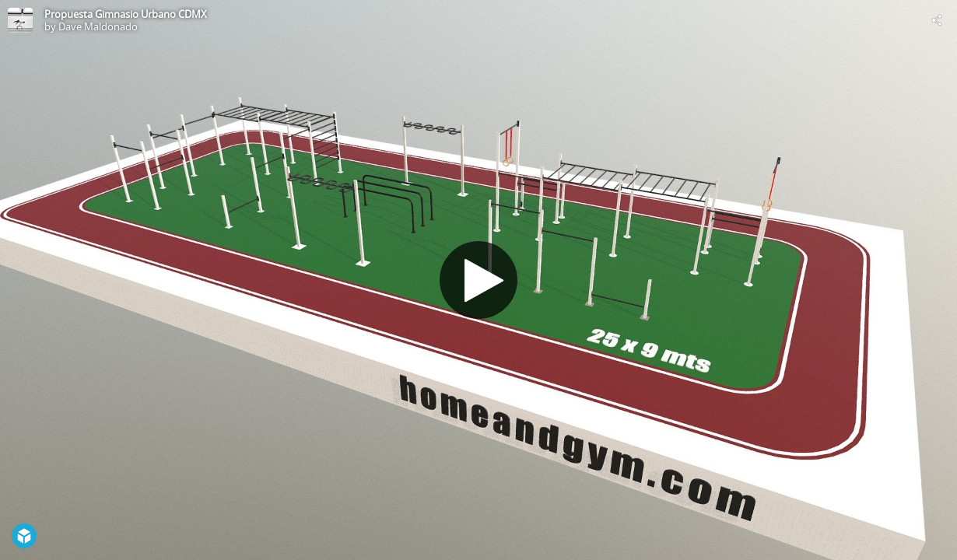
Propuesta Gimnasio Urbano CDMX (126, 14)
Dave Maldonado (98, 26)
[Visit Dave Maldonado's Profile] (20, 20)
